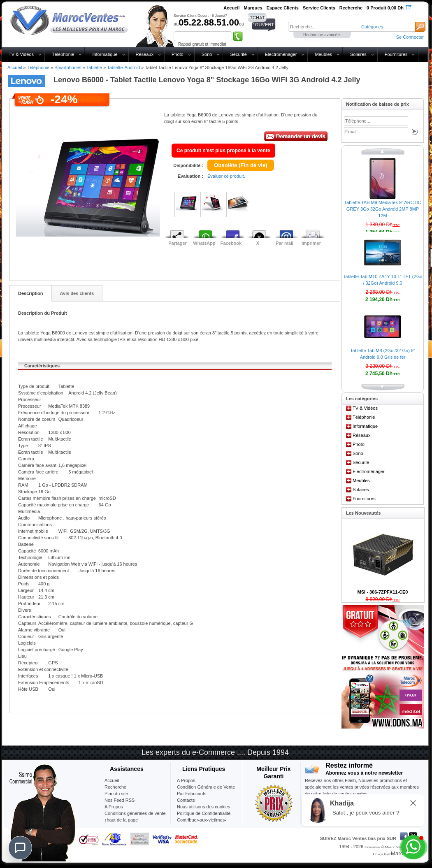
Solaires (358, 54)
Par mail (285, 243)
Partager (178, 243)
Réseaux (145, 54)
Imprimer (311, 243)
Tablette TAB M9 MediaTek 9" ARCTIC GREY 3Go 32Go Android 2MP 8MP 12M (383, 209)
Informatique (105, 54)
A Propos (186, 780)
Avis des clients (77, 293)
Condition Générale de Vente (206, 787)
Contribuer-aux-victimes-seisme (202, 823)
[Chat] (20, 848)
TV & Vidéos (21, 54)
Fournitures (396, 54)
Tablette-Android (123, 67)
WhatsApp (204, 243)
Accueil (15, 67)
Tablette (94, 67)
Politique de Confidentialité (204, 813)
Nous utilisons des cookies (204, 807)
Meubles (323, 54)
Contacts (186, 800)
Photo (178, 54)
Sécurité (238, 54)
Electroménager (281, 54)
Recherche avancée (322, 35)
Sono (207, 54)
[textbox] (323, 27)
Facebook (231, 243)
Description (31, 293)
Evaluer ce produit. (226, 176)
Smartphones (68, 67)
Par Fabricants (192, 794)
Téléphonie (63, 54)
